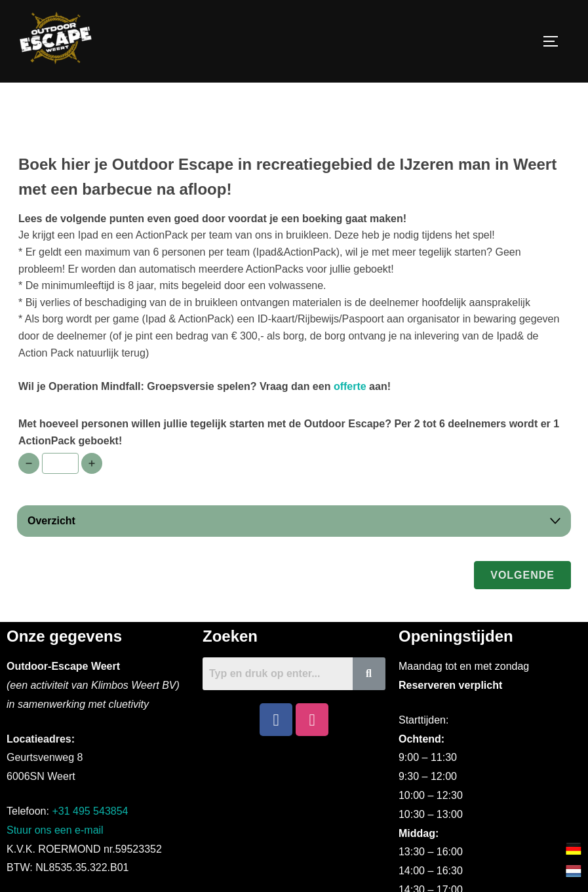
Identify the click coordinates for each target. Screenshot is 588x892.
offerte (350, 416)
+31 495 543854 (90, 841)
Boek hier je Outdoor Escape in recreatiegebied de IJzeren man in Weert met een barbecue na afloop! (287, 207)
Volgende (522, 605)
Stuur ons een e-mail (55, 860)
